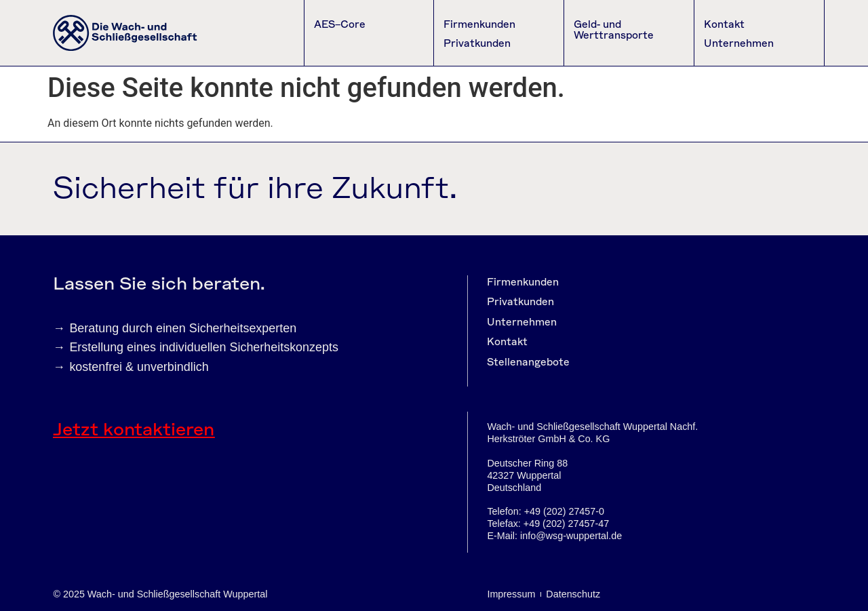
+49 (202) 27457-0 (564, 511)
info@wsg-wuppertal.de (571, 536)
